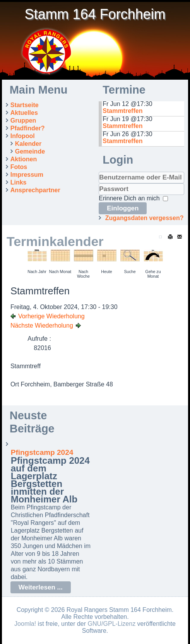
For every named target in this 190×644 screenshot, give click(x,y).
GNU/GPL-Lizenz (112, 624)
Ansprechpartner (35, 190)
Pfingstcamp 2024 (42, 452)
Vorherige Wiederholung (51, 316)
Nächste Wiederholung (42, 325)
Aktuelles (24, 113)
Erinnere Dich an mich (129, 198)
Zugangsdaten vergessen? (145, 218)
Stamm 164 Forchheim (95, 14)
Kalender (28, 144)
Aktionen (24, 159)
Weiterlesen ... (41, 587)
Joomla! (25, 624)
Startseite (25, 105)
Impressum (27, 175)
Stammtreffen (122, 111)
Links (19, 182)
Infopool (23, 136)
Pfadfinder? (28, 128)
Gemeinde (30, 151)
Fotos (19, 167)
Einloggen (123, 208)
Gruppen (23, 120)
